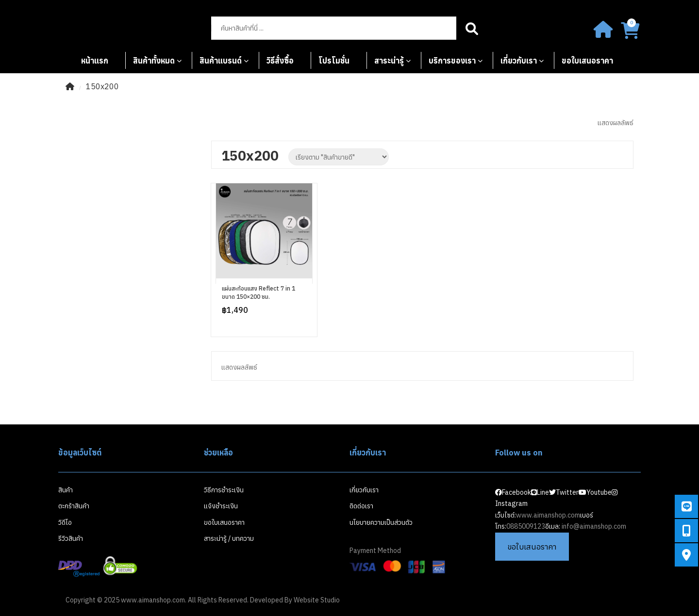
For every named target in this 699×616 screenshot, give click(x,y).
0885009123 (526, 526)
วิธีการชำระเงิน (224, 490)
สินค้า (66, 490)
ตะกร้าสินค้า (74, 506)
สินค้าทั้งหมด (154, 61)
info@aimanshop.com (594, 526)
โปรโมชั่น (334, 61)
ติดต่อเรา (361, 506)
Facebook (513, 492)
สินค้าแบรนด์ (221, 61)
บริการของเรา (452, 61)
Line (540, 492)
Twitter (564, 492)
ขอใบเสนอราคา (587, 61)
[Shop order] (339, 157)
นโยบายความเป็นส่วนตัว (381, 522)
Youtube (595, 492)
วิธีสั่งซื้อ (280, 61)
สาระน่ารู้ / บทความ (229, 538)
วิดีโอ (65, 522)
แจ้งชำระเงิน (221, 506)
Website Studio (317, 600)
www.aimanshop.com (548, 515)
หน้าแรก (95, 61)
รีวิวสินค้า (71, 538)
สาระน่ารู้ (389, 61)
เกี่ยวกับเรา (519, 61)
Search (472, 28)
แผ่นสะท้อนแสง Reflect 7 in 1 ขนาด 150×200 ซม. (258, 292)
